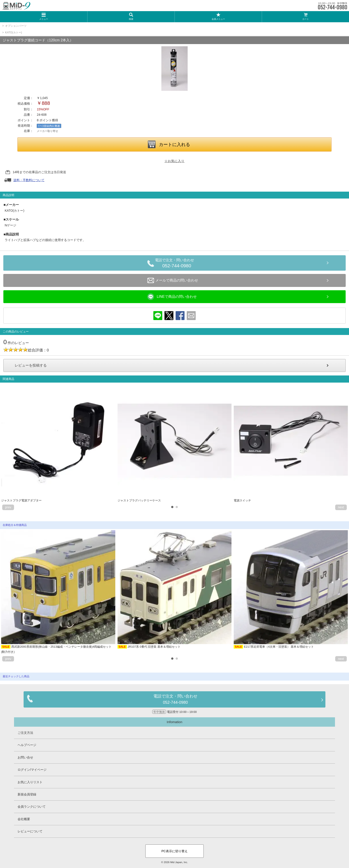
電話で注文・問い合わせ (177, 264)
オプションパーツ (16, 26)
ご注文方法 (25, 733)
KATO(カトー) (14, 32)
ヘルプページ (27, 745)
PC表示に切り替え (174, 851)
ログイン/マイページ (32, 770)
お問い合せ (25, 757)
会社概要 (24, 819)
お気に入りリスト (30, 782)
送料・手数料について (29, 180)
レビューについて (30, 831)
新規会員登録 (27, 794)
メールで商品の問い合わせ (173, 280)
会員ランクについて (32, 807)
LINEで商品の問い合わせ (172, 297)
